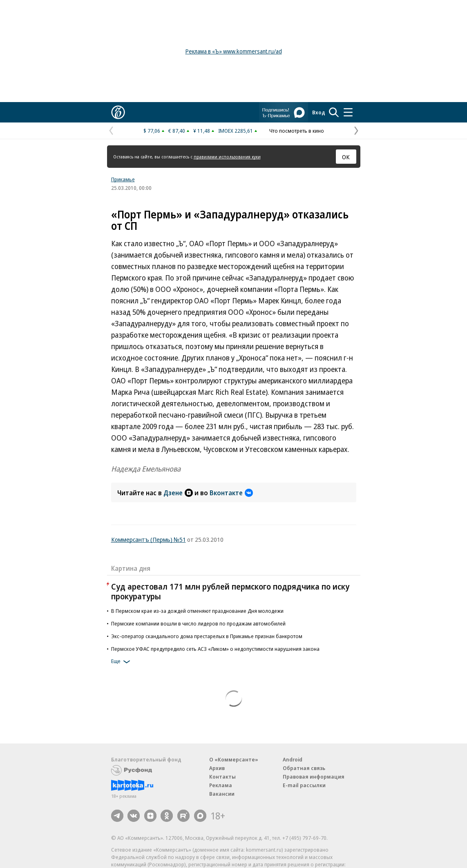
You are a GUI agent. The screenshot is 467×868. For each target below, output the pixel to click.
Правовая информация (314, 777)
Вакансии (222, 794)
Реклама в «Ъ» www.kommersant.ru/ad (234, 51)
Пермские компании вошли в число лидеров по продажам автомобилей (198, 623)
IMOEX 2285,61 (236, 131)
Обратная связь (304, 768)
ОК (346, 157)
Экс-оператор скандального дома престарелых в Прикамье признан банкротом (207, 636)
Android (293, 759)
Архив (217, 768)
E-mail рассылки (304, 785)
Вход (319, 112)
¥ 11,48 (202, 131)
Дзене (178, 493)
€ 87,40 (177, 131)
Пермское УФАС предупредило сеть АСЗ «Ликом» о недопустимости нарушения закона (215, 649)
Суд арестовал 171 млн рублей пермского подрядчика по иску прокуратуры (230, 591)
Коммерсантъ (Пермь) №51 (149, 539)
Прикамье (123, 179)
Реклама (221, 785)
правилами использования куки (227, 157)
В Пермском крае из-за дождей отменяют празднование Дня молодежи (197, 611)
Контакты (222, 777)
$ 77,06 (152, 131)
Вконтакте (231, 493)
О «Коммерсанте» (234, 759)
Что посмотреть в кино (297, 131)
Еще (122, 662)
